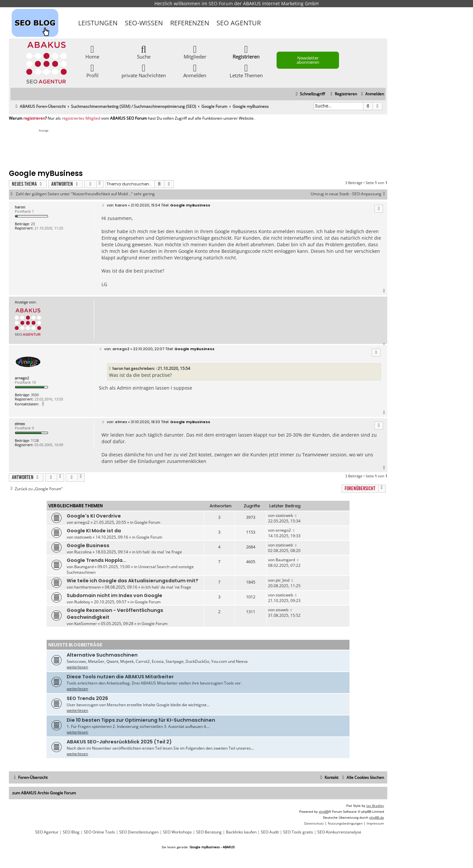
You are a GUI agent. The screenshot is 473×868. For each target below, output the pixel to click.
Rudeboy (82, 602)
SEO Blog (71, 832)
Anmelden (195, 71)
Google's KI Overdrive (94, 516)
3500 (35, 395)
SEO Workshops (177, 832)
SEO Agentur (239, 23)
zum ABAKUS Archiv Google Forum (44, 793)
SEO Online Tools (99, 832)
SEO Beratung (209, 832)
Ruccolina (83, 552)
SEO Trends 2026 (87, 698)
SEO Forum (221, 3)
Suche (144, 52)
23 (33, 224)
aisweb (282, 610)
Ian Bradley (375, 806)
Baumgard (84, 567)
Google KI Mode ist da (94, 531)
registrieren (34, 118)
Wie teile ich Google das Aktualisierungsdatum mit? (133, 581)
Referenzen (190, 23)
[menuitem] (372, 94)
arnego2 (22, 378)
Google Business (88, 545)
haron (20, 207)
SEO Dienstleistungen (139, 832)
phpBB (324, 811)
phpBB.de (377, 817)
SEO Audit (270, 832)
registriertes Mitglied (81, 118)
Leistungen (98, 23)
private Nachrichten (144, 71)
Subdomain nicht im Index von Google (114, 595)
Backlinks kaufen (241, 832)
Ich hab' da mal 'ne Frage (159, 552)
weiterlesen (77, 667)
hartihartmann (88, 587)
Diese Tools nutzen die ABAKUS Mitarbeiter (120, 677)
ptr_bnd (282, 580)
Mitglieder (195, 52)
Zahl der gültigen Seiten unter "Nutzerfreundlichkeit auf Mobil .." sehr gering (85, 194)
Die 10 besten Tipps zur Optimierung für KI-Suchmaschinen (141, 720)
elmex (20, 424)
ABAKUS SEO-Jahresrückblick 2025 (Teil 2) (119, 742)
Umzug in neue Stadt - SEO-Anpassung (349, 194)
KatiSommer (86, 624)
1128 (35, 440)
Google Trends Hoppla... (97, 560)
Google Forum (147, 522)
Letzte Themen (246, 71)
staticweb (284, 515)
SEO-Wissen (144, 23)
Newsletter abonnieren (308, 60)
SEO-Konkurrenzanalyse (339, 832)
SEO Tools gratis (298, 832)
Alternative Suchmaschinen (102, 655)
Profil (92, 71)
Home (92, 52)
